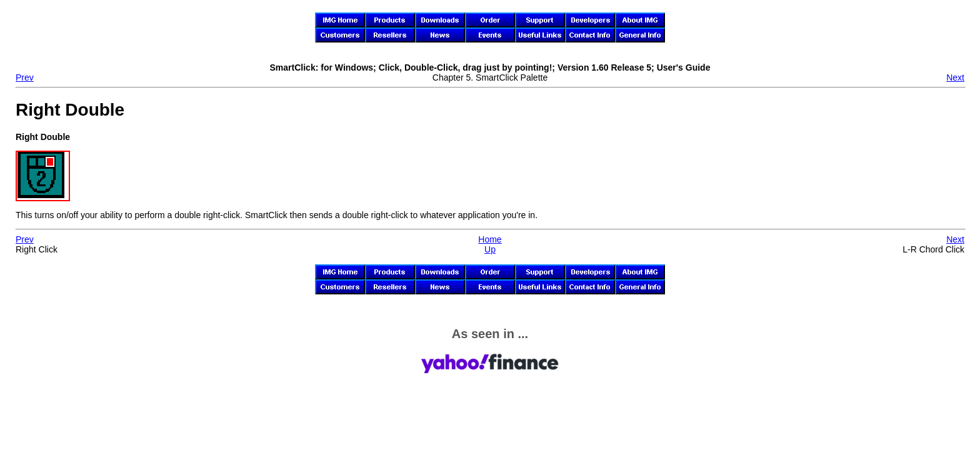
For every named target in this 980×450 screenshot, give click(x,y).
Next (955, 77)
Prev (25, 77)
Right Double (70, 110)
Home (490, 239)
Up (490, 249)
